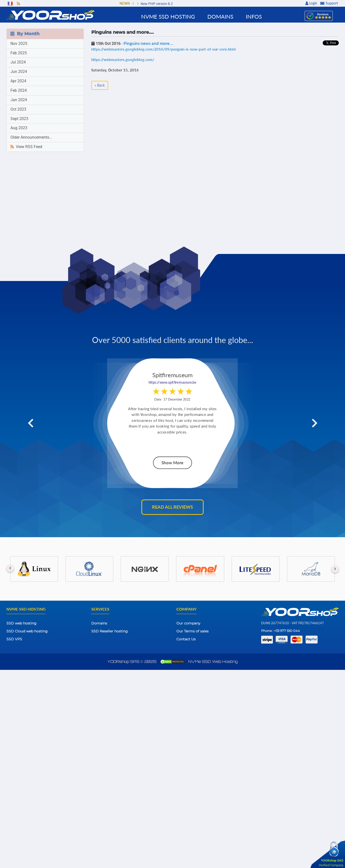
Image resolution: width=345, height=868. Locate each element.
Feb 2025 (19, 53)
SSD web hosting (21, 623)
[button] (133, 4)
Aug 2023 (19, 128)
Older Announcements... (31, 137)
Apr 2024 (18, 81)
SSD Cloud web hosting (27, 631)
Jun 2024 (19, 72)
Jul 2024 (18, 62)
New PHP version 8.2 (157, 4)
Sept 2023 (19, 119)
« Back (100, 85)
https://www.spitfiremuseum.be (172, 377)
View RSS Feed (26, 147)
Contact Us (186, 639)
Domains (99, 623)
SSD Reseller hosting (110, 631)
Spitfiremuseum (172, 370)
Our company (188, 623)
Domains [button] (220, 16)
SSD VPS (14, 639)
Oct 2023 (18, 109)
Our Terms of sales (192, 631)
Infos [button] (254, 16)
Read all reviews (172, 507)
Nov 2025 (19, 44)
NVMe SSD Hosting (168, 16)
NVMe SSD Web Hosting (213, 662)
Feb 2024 (19, 90)
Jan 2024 (19, 100)
